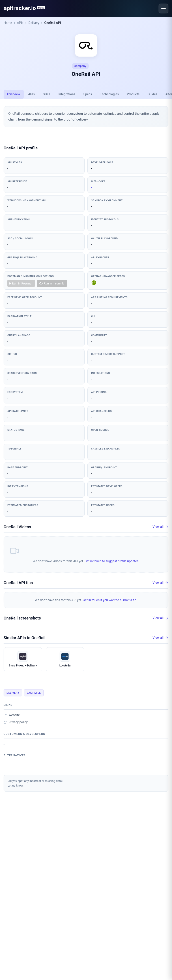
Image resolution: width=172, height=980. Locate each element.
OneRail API (53, 23)
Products (133, 94)
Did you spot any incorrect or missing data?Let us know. (35, 783)
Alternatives (15, 755)
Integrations (67, 94)
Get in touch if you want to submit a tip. (110, 600)
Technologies (110, 94)
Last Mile (34, 693)
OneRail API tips (18, 583)
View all (160, 527)
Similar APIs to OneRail (25, 638)
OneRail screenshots (22, 618)
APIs (20, 23)
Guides (152, 94)
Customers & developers (24, 734)
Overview (14, 94)
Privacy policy (16, 722)
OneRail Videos (17, 527)
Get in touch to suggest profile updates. (112, 561)
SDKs (47, 94)
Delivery (34, 23)
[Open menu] (163, 8)
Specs (88, 94)
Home (8, 23)
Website (12, 715)
